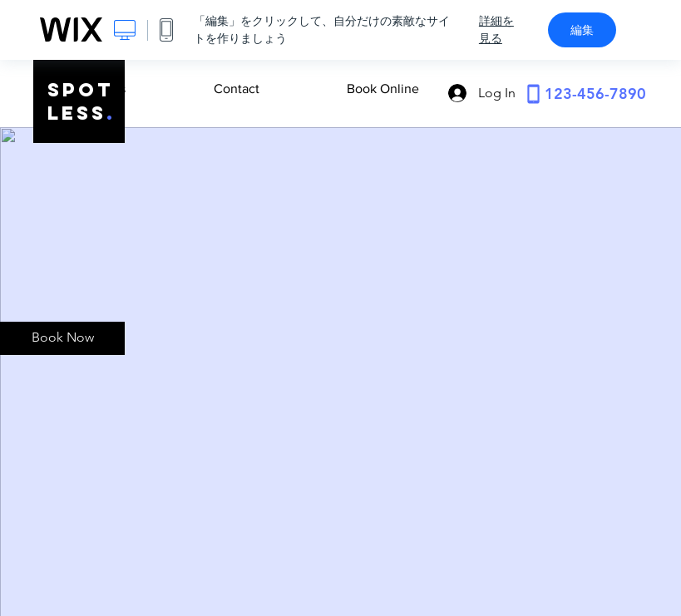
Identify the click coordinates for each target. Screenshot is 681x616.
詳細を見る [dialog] (496, 30)
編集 (582, 30)
